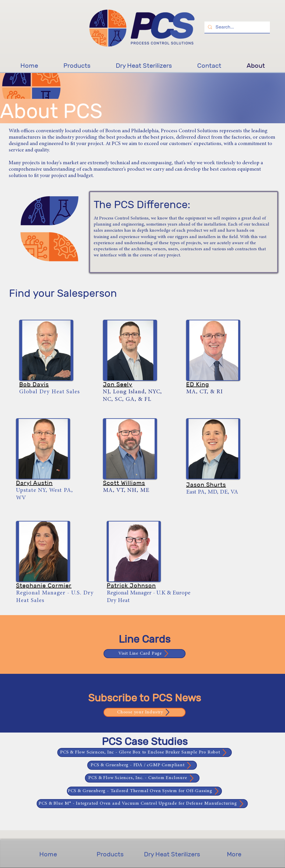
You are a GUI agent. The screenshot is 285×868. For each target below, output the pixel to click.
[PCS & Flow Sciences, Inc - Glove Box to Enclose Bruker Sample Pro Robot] (145, 752)
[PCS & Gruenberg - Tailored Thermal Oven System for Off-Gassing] (144, 791)
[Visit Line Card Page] (145, 654)
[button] (46, 350)
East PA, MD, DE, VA (212, 492)
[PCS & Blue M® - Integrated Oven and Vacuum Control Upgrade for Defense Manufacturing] (142, 804)
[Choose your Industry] (145, 712)
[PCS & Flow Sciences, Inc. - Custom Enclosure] (142, 778)
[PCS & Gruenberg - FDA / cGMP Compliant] (142, 765)
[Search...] (237, 27)
